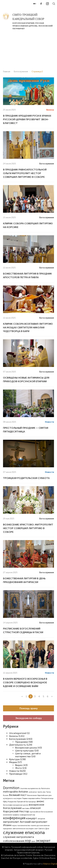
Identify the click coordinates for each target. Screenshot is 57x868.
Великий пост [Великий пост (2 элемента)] (18, 795)
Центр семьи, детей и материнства (28, 755)
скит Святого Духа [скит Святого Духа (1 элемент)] (42, 829)
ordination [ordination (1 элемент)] (33, 792)
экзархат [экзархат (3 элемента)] (43, 841)
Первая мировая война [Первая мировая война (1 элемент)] (31, 798)
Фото (18, 768)
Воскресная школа (26, 748)
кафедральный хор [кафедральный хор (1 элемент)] (27, 815)
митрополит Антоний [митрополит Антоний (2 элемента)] (17, 822)
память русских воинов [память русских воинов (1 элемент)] (40, 826)
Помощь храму (29, 708)
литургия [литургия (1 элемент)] (41, 819)
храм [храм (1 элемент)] (33, 841)
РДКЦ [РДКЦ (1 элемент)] (5, 802)
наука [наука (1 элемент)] (14, 826)
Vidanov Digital (50, 864)
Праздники (22, 742)
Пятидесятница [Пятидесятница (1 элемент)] (47, 798)
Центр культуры (24, 751)
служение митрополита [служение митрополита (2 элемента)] (18, 837)
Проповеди (16, 774)
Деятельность (17, 745)
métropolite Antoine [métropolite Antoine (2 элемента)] (16, 792)
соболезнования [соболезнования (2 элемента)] (14, 841)
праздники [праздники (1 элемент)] (7, 829)
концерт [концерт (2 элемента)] (31, 818)
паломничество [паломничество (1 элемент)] (24, 826)
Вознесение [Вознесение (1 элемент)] (32, 795)
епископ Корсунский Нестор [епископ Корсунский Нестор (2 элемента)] (22, 810)
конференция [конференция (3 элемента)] (14, 818)
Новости (14, 771)
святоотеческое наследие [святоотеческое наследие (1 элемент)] (23, 829)
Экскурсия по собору (29, 718)
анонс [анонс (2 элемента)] (40, 801)
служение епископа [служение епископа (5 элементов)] (24, 833)
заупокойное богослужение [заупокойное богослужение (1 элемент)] (41, 812)
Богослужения (17, 739)
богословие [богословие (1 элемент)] (8, 805)
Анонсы (14, 736)
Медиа (13, 762)
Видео (19, 765)
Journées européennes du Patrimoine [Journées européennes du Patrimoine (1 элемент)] (35, 789)
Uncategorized (18, 733)
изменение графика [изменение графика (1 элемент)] (11, 815)
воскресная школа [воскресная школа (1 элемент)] (21, 805)
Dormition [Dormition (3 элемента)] (11, 788)
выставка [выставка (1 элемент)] (26, 808)
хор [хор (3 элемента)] (28, 841)
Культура (14, 759)
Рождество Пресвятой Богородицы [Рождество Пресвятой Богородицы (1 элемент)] (22, 802)
